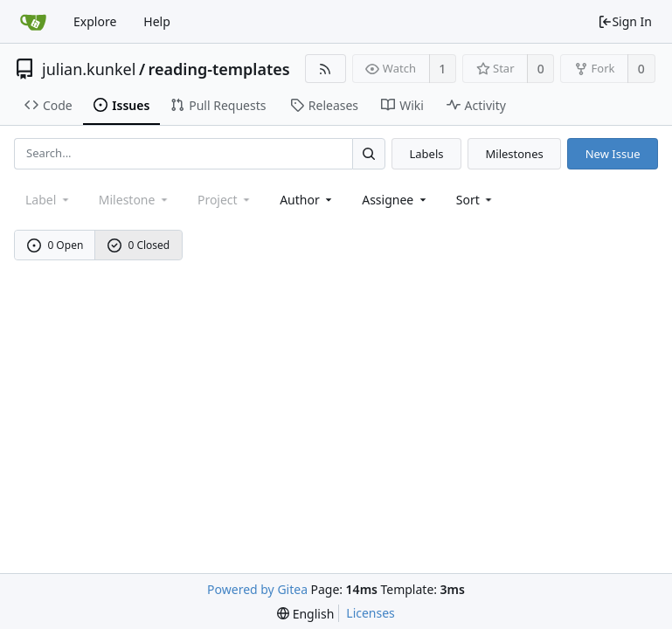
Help (157, 21)
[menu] (476, 200)
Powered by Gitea (257, 589)
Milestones (515, 154)
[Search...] (369, 153)
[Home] (33, 22)
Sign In (625, 21)
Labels (426, 154)
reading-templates (219, 69)
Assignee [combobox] (395, 200)
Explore (95, 21)
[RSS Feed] (326, 69)
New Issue (613, 154)
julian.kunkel (89, 69)
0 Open (55, 245)
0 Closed (139, 245)
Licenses (371, 613)
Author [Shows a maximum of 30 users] (307, 200)
